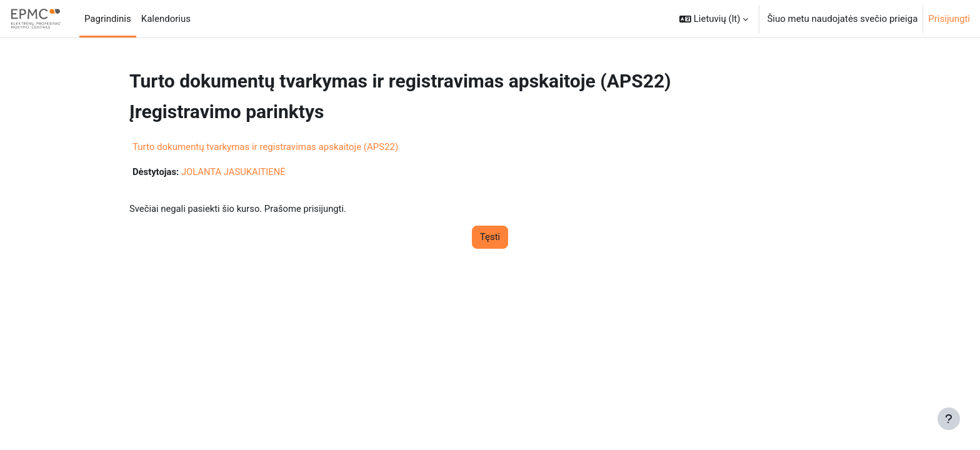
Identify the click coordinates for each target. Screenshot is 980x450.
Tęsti (490, 237)
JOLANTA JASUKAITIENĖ (235, 172)
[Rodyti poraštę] (949, 419)
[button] (714, 19)
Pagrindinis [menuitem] (108, 19)
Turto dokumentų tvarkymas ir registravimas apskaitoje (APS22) (265, 147)
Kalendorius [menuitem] (166, 19)
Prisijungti (949, 19)
